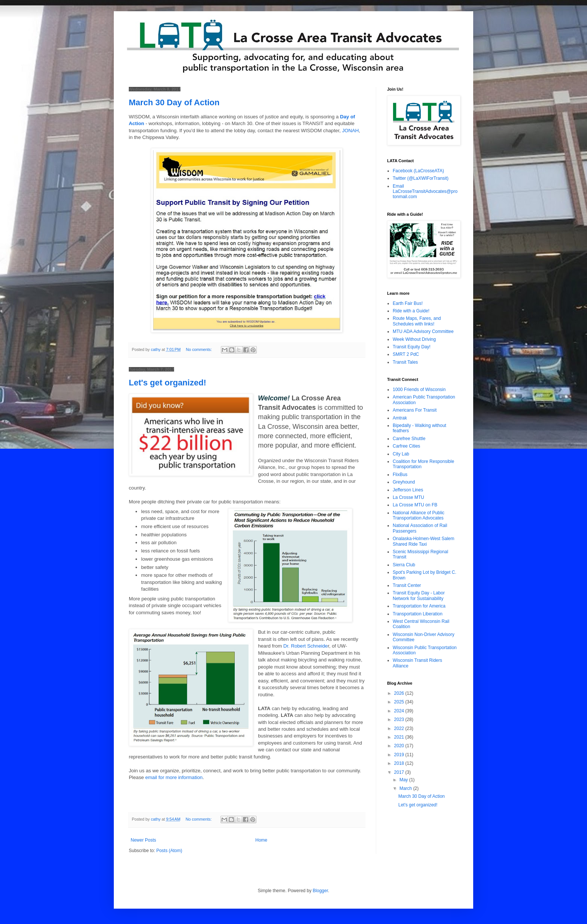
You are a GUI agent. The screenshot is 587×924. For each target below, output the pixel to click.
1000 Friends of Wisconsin (419, 390)
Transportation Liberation (418, 614)
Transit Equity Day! (412, 347)
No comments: (199, 349)
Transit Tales (405, 362)
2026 (400, 693)
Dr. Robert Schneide (306, 646)
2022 (400, 728)
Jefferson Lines (408, 490)
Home (261, 840)
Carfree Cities (406, 446)
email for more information (174, 777)
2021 (400, 737)
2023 (400, 719)
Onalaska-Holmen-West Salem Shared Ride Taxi (424, 541)
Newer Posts (143, 840)
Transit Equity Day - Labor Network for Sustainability (419, 596)
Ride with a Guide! (411, 311)
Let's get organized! (168, 383)
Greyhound (404, 482)
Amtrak (400, 418)
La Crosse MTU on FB (415, 505)
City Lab (401, 454)
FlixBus (400, 475)
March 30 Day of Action (174, 102)
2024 (400, 711)
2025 (400, 702)
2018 (400, 763)
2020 (400, 746)
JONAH (351, 131)
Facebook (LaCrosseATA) (418, 171)
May (404, 780)
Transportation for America (419, 606)
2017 (400, 772)
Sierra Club (404, 565)
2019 (400, 755)
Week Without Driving (414, 339)
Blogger (320, 891)
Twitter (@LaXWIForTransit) (421, 178)
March (406, 788)
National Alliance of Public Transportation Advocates (419, 515)
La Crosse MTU (408, 497)
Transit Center (407, 585)
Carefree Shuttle (409, 439)
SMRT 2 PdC (406, 354)
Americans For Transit (415, 410)
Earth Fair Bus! (408, 303)
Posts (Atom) (169, 851)
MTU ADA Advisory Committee (423, 331)
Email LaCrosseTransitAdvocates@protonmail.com (425, 192)
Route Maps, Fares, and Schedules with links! (417, 321)
